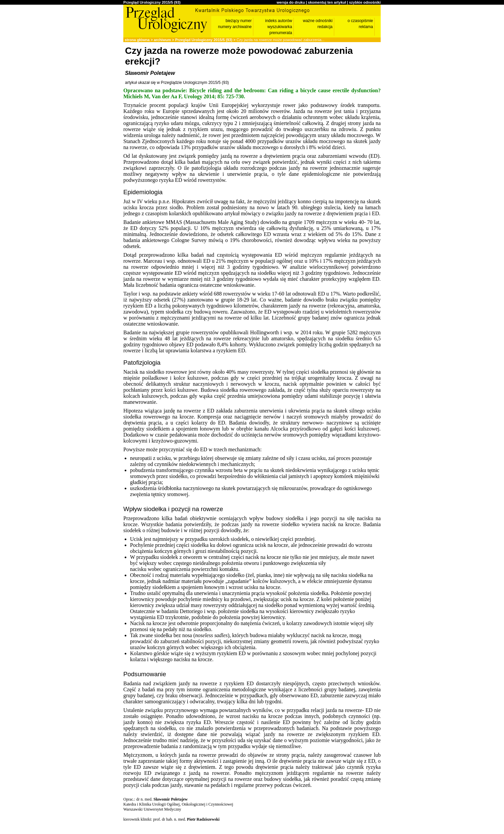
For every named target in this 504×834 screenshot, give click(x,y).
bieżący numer (239, 21)
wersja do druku (291, 2)
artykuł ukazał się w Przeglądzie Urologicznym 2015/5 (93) (177, 83)
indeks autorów (279, 21)
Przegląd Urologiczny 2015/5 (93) (152, 2)
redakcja (325, 27)
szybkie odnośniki (365, 2)
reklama (366, 27)
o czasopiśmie (360, 21)
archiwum (162, 40)
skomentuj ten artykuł (327, 2)
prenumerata (281, 33)
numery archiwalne (235, 27)
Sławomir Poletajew (150, 73)
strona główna (137, 40)
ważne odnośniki (318, 21)
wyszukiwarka (280, 27)
